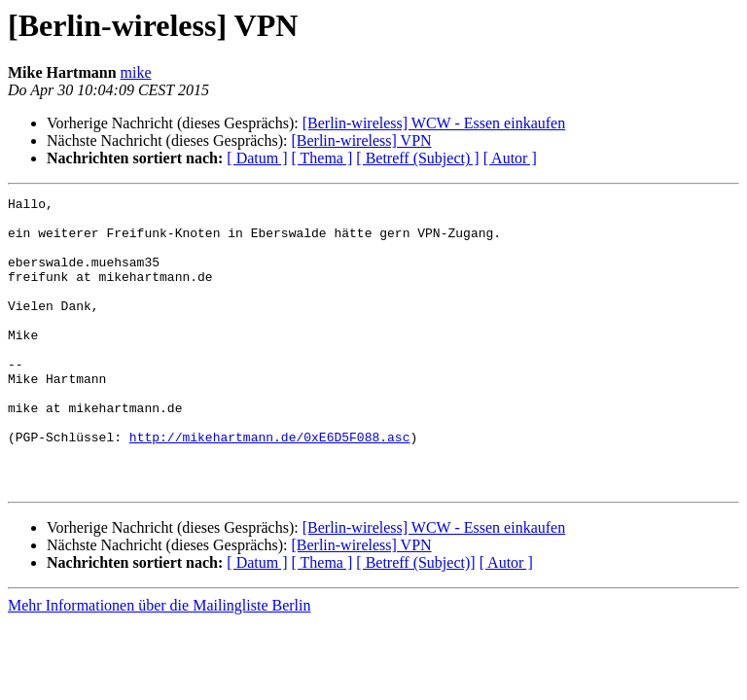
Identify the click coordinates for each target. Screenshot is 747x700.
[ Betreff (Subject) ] (417, 158)
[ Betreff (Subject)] (415, 621)
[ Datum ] (257, 158)
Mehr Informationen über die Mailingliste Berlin (159, 664)
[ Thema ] (322, 158)
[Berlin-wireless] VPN (361, 140)
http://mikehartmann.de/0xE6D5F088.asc (270, 486)
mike (136, 72)
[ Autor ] (510, 158)
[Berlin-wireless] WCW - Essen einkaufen (434, 123)
